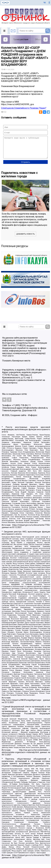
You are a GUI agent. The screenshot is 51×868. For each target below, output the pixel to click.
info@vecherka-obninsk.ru (35, 412)
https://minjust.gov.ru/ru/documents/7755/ (31, 529)
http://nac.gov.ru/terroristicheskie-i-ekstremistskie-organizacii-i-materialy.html (26, 755)
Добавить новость (26, 238)
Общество (40, 39)
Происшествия (21, 39)
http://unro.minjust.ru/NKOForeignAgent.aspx (21, 704)
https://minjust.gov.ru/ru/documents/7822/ (31, 859)
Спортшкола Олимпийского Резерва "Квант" (24, 108)
